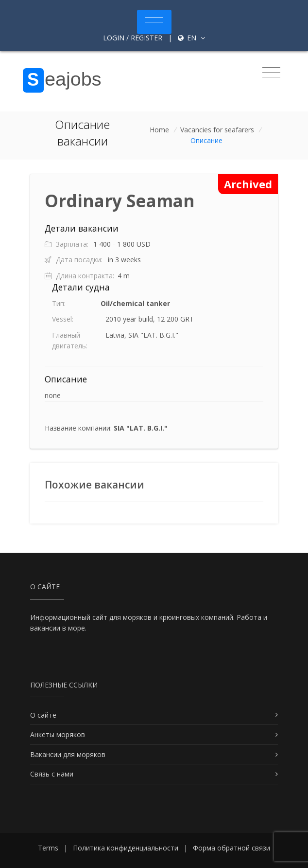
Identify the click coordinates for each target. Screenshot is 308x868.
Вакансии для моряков (68, 754)
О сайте (43, 715)
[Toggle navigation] (154, 22)
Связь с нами (52, 774)
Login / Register (133, 38)
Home (159, 130)
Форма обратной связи (231, 848)
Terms (48, 848)
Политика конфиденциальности (126, 848)
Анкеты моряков (58, 734)
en (191, 38)
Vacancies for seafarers (217, 130)
